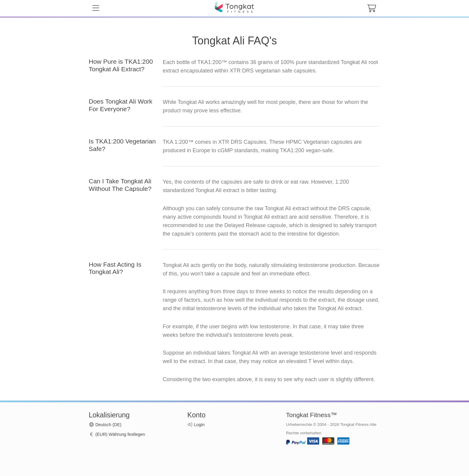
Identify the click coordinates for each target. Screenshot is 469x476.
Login (199, 425)
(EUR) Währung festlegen (117, 434)
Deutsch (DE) (105, 425)
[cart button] (371, 8)
